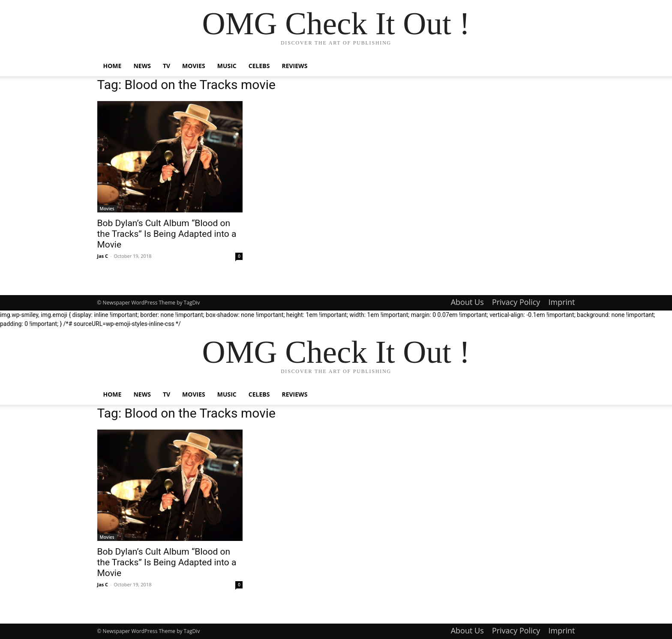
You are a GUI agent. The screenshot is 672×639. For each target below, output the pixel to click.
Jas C (103, 256)
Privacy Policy (516, 302)
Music (227, 66)
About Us (467, 302)
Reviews (294, 66)
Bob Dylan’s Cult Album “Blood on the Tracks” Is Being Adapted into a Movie (167, 234)
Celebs (259, 66)
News (142, 66)
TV (166, 66)
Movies (194, 66)
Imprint (561, 302)
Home (112, 66)
